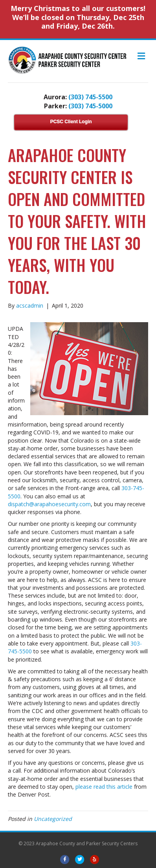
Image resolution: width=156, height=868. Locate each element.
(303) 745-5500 (90, 97)
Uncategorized (53, 819)
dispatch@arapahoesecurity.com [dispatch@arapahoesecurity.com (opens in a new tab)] (49, 504)
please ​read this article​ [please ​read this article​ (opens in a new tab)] (104, 787)
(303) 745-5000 (90, 106)
